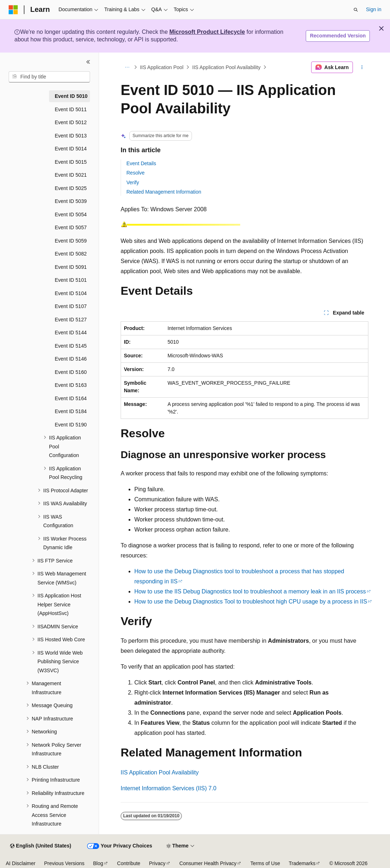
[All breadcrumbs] (127, 67)
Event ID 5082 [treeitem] (71, 254)
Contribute (129, 863)
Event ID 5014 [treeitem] (71, 149)
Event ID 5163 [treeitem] (71, 385)
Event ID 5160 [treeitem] (71, 372)
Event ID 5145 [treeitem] (71, 346)
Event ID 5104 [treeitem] (71, 293)
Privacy (157, 863)
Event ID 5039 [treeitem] (71, 201)
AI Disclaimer (21, 863)
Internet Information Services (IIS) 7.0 (169, 788)
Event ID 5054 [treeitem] (71, 214)
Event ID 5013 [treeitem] (71, 136)
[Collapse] (88, 62)
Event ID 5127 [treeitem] (71, 320)
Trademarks (302, 863)
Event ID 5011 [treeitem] (71, 109)
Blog (98, 863)
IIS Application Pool (162, 67)
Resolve (136, 173)
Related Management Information (164, 192)
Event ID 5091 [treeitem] (71, 267)
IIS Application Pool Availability (227, 67)
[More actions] (362, 67)
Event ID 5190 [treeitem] (71, 425)
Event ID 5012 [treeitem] (71, 122)
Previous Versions (64, 863)
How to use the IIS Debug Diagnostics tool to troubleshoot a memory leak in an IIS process (250, 591)
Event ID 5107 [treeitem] (71, 306)
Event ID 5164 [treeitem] (71, 398)
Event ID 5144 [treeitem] (71, 333)
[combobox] (49, 77)
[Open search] (356, 10)
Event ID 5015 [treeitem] (71, 162)
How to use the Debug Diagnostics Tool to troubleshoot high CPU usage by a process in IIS (251, 602)
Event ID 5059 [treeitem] (71, 241)
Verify (133, 182)
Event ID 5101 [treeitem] (71, 280)
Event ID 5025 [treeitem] (71, 188)
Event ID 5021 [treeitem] (71, 175)
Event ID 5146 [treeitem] (71, 359)
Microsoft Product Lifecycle (207, 32)
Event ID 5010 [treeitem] (71, 96)
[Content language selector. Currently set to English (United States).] (41, 846)
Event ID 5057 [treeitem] (71, 227)
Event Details (141, 163)
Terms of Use (265, 863)
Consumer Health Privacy (208, 863)
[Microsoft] (13, 10)
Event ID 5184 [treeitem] (71, 411)
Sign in (374, 9)
